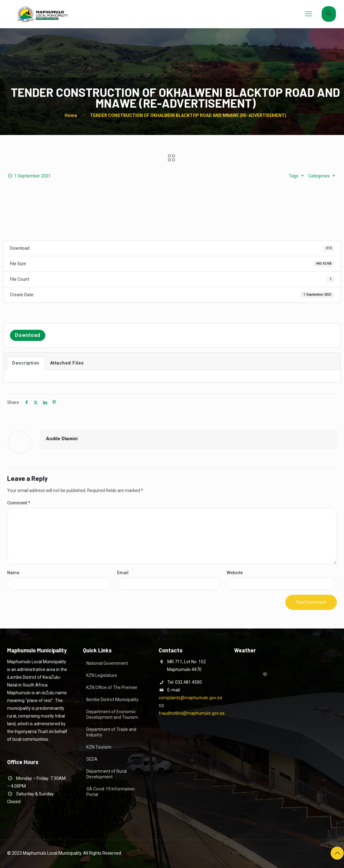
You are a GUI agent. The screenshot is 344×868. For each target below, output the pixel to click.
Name (13, 573)
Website (235, 573)
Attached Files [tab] (67, 363)
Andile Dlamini (62, 439)
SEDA (92, 759)
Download (28, 335)
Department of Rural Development (106, 774)
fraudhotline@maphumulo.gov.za (192, 713)
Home (71, 115)
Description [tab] (26, 363)
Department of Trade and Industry (111, 732)
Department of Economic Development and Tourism (112, 714)
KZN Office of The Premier (112, 687)
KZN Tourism (99, 747)
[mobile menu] (309, 14)
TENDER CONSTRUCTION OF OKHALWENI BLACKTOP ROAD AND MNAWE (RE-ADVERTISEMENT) (188, 115)
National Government (107, 663)
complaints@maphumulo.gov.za (190, 698)
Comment (19, 503)
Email (123, 573)
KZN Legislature (102, 675)
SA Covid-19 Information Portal (111, 792)
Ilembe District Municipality (112, 700)
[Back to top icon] (337, 853)
